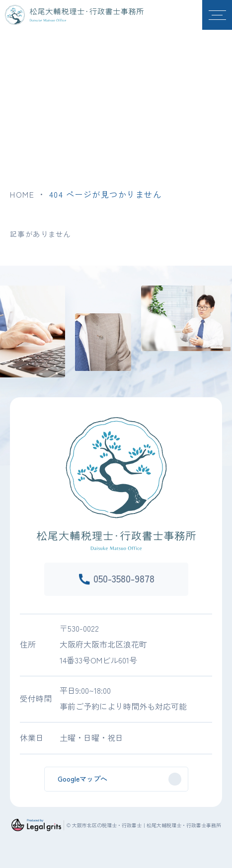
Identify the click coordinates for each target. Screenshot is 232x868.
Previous (3, 320)
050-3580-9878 (124, 578)
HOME (22, 194)
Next (229, 320)
